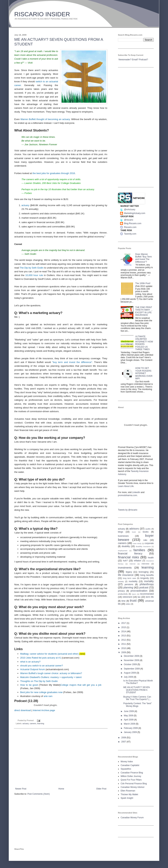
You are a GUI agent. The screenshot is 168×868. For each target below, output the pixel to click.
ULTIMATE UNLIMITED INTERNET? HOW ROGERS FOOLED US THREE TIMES (144, 343)
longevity (144, 578)
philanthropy (147, 584)
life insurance (126, 575)
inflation (138, 561)
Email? (135, 60)
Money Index (127, 762)
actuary (25, 205)
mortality (149, 581)
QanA (134, 594)
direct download (23, 710)
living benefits (147, 575)
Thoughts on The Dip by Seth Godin (39, 681)
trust (133, 600)
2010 (124, 648)
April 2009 (129, 720)
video (128, 604)
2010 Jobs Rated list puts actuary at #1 (41, 658)
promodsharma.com (128, 495)
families (139, 550)
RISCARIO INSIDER (42, 14)
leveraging (144, 572)
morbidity (133, 581)
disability (126, 546)
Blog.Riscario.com (133, 223)
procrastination (139, 591)
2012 (124, 640)
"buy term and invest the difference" (72, 362)
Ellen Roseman (128, 791)
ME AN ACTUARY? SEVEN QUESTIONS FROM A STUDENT (137, 690)
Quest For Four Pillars (131, 780)
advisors (134, 529)
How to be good (29, 685)
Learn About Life (126, 486)
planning (128, 587)
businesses (123, 536)
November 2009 (132, 660)
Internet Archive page (44, 710)
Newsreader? (125, 60)
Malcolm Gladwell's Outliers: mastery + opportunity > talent (51, 677)
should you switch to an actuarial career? (42, 666)
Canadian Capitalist (130, 765)
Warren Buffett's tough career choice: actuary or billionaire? (51, 673)
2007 (124, 742)
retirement (127, 597)
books (146, 532)
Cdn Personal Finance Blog (134, 784)
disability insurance (143, 546)
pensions (129, 584)
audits (148, 529)
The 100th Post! (143, 283)
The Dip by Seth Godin (32, 268)
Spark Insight (127, 798)
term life (150, 597)
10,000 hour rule (34, 275)
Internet (133, 564)
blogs (121, 532)
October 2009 (131, 664)
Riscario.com (130, 227)
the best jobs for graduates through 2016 (54, 173)
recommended (147, 594)
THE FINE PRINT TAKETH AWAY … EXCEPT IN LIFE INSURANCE (144, 311)
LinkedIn (136, 492)
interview (145, 564)
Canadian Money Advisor (133, 787)
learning (41, 723)
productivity (123, 594)
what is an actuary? (30, 662)
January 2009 (131, 732)
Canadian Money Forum (132, 818)
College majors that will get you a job (81, 685)
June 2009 (129, 711)
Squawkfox (126, 769)
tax (139, 597)
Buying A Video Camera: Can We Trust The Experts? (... (137, 698)
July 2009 (129, 677)
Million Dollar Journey (131, 776)
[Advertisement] (61, 758)
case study (137, 543)
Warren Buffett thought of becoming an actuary (45, 119)
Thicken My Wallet (129, 794)
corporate (149, 543)
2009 (124, 652)
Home (61, 789)
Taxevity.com (130, 234)
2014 (124, 632)
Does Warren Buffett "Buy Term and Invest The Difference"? (144, 258)
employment (123, 551)
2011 (124, 644)
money (121, 581)
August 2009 (130, 673)
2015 (124, 627)
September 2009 (132, 669)
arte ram (48, 696)
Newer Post (21, 789)
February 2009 (131, 728)
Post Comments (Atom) (39, 794)
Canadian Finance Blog (132, 773)
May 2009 (129, 716)
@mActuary (130, 209)
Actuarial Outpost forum (33, 669)
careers (33, 723)
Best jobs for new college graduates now (41, 692)
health (151, 558)
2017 (124, 623)
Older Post (101, 789)
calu (145, 540)
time (124, 601)
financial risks (129, 557)
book (134, 532)
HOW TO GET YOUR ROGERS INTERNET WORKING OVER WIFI (144, 373)
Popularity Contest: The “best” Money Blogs (138, 705)
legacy (129, 572)
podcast (144, 587)
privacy (121, 591)
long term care (129, 578)
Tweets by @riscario (128, 510)
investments (125, 568)
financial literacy (130, 554)
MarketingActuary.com (135, 213)
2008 (124, 738)
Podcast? (144, 60)
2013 (124, 636)
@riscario (129, 220)
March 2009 (130, 724)
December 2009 (132, 656)
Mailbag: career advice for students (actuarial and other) (49, 654)
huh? (125, 561)
